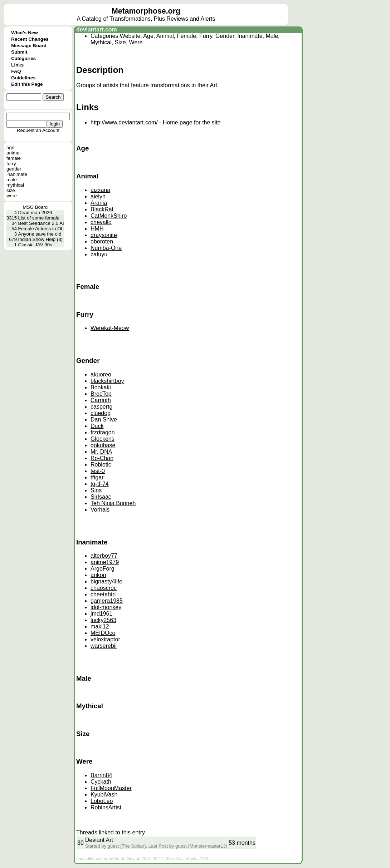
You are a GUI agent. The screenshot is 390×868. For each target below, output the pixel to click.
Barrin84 (101, 775)
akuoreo (101, 374)
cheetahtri (103, 594)
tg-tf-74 (100, 484)
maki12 (100, 627)
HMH (97, 229)
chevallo (101, 222)
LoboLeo (102, 801)
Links (17, 65)
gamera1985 (107, 601)
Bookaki (101, 387)
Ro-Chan (102, 458)
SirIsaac (101, 497)
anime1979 (105, 562)
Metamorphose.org (146, 11)
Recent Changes (30, 39)
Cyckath (101, 782)
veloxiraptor (105, 639)
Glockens (103, 439)
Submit (19, 52)
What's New (24, 33)
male (12, 180)
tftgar (97, 477)
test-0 (98, 471)
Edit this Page (27, 84)
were (12, 196)
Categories (23, 58)
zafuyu (99, 254)
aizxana (100, 190)
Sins (96, 490)
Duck (97, 426)
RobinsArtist (106, 807)
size (11, 190)
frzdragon (103, 432)
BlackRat (102, 209)
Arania (99, 203)
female (14, 158)
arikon (98, 575)
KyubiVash (104, 795)
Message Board (29, 46)
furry (11, 164)
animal (13, 153)
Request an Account (38, 130)
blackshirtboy (107, 381)
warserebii (104, 646)
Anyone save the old (40, 234)
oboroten (102, 241)
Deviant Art (99, 840)
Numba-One (106, 248)
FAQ (16, 71)
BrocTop (101, 394)
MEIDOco (103, 633)
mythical (15, 185)
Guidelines (23, 78)
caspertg (101, 407)
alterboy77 (104, 556)
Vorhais (100, 510)
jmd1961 (101, 614)
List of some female (39, 218)
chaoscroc (104, 588)
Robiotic (101, 465)
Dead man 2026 (35, 213)
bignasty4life (106, 581)
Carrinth (101, 400)
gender (14, 169)
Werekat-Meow (110, 328)
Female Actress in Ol (40, 229)
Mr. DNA (101, 452)
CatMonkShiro (109, 216)
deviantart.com (97, 29)
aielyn (98, 196)
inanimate (17, 174)
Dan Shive (104, 420)
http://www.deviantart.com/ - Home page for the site (156, 122)
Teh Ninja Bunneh (113, 503)
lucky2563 (103, 620)
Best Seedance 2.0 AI (41, 223)
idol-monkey (106, 607)
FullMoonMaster (111, 788)
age (10, 147)
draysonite (104, 235)
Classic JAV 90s (35, 245)
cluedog (101, 413)
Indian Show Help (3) (40, 239)
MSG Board (35, 207)
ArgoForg (103, 569)
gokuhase (103, 445)
